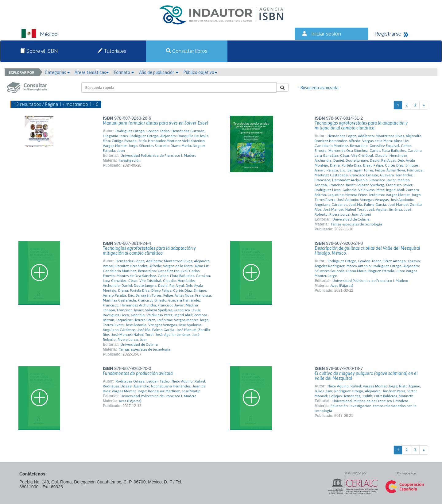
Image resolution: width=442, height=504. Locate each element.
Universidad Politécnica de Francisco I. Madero (159, 156)
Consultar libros (187, 51)
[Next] (424, 105)
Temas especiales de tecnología (356, 224)
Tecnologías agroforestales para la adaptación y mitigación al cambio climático (361, 125)
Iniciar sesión (326, 34)
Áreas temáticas (92, 72)
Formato (124, 72)
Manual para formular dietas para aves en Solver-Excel (155, 123)
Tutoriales (112, 51)
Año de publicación (159, 72)
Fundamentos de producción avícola (138, 373)
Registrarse (388, 34)
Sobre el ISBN (39, 51)
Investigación (130, 160)
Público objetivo (200, 72)
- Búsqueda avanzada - (319, 88)
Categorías (57, 72)
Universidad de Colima (351, 219)
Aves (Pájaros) (342, 286)
